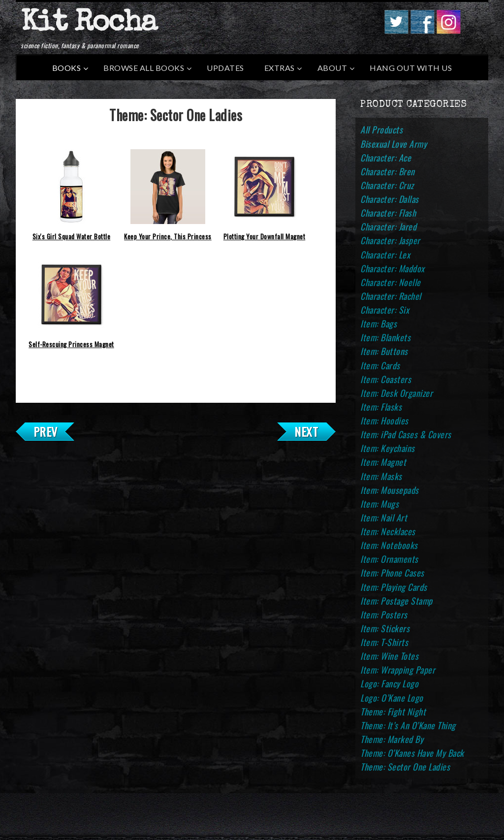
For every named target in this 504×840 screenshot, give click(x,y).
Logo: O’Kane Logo (392, 698)
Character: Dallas (390, 199)
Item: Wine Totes (389, 656)
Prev (46, 431)
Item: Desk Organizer (396, 393)
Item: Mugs (379, 504)
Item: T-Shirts (384, 642)
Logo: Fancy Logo (389, 683)
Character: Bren (388, 171)
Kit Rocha (89, 24)
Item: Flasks (381, 407)
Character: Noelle (391, 282)
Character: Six (385, 310)
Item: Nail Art (384, 517)
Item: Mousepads (390, 490)
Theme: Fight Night (393, 711)
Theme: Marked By (392, 739)
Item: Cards (380, 365)
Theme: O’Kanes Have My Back (412, 753)
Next (306, 431)
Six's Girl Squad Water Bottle (72, 236)
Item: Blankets (385, 337)
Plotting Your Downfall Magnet (265, 236)
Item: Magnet (383, 462)
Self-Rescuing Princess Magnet (71, 344)
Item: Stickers (385, 628)
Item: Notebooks (389, 545)
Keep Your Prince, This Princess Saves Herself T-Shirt (168, 239)
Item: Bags (378, 323)
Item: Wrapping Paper (398, 670)
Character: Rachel (391, 296)
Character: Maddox (393, 268)
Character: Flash (388, 213)
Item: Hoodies (384, 420)
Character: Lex (385, 255)
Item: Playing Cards (394, 587)
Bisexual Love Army (394, 144)
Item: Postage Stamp (396, 601)
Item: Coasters (386, 379)
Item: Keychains (388, 448)
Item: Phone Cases (392, 573)
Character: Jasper (390, 240)
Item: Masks (381, 476)
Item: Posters (384, 614)
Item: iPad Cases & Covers (406, 434)
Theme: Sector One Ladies (405, 767)
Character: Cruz (387, 185)
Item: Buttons (384, 351)
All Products (381, 129)
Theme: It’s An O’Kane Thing (408, 725)
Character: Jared (388, 226)
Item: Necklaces (388, 531)
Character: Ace (386, 158)
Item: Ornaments (389, 559)
